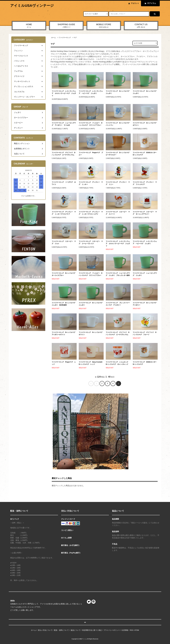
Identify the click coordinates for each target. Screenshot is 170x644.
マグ (75, 38)
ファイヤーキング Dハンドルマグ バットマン (118, 124)
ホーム (53, 38)
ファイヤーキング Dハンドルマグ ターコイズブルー (64, 274)
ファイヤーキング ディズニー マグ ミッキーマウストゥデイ (91, 213)
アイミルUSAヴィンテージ (32, 6)
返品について (75, 630)
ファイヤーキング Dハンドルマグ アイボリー (145, 304)
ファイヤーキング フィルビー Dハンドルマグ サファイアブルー (91, 124)
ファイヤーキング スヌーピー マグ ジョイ (64, 242)
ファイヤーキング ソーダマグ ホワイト (64, 183)
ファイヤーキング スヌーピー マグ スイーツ (118, 213)
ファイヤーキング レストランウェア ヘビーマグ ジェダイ (91, 92)
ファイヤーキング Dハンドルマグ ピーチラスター (118, 154)
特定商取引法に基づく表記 (92, 630)
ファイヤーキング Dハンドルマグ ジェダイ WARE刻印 (64, 304)
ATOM (137, 630)
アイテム (150, 3)
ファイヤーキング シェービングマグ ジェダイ (145, 274)
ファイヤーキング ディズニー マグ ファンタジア (145, 183)
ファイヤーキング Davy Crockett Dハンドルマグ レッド (91, 363)
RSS (131, 630)
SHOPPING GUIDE (66, 26)
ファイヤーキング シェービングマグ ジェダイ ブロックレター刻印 (118, 274)
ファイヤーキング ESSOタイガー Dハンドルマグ (145, 154)
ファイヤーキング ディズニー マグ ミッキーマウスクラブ (64, 213)
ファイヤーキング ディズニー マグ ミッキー (91, 183)
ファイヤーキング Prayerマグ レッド (64, 363)
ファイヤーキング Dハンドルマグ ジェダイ (118, 92)
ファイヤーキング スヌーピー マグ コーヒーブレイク (91, 242)
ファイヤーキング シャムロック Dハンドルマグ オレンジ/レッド (118, 363)
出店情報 (125, 630)
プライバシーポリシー (112, 630)
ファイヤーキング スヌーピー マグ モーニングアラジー (145, 213)
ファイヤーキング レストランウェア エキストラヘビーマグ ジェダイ (64, 93)
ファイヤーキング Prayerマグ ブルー (91, 154)
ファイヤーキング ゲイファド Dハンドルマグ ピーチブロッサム (64, 154)
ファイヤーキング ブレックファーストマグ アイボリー (118, 304)
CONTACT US (141, 26)
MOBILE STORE (104, 26)
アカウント (135, 3)
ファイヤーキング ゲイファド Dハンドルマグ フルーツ (145, 333)
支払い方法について (45, 630)
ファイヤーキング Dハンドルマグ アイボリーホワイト (64, 333)
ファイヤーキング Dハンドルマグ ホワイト (145, 124)
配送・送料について (61, 630)
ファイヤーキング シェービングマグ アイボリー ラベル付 (64, 124)
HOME (29, 26)
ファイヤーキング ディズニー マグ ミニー (118, 183)
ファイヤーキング (65, 38)
